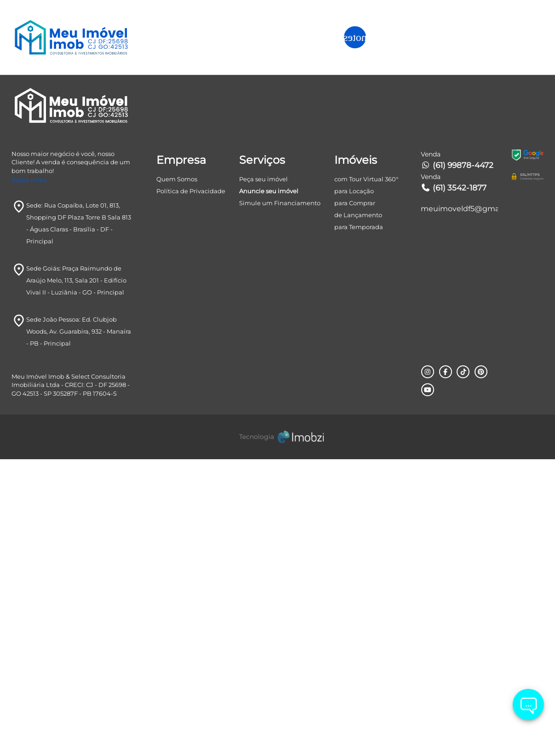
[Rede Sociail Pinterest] (480, 669)
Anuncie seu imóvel (269, 488)
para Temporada (359, 524)
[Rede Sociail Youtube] (428, 687)
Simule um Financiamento (280, 500)
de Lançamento (358, 512)
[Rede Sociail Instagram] (428, 669)
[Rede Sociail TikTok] (463, 669)
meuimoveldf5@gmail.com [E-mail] (459, 506)
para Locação (354, 488)
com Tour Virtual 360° (366, 476)
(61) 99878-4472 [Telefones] (457, 462)
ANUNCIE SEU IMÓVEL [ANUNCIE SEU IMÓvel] (493, 37)
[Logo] (78, 37)
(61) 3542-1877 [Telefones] (453, 485)
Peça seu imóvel (263, 476)
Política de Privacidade (191, 488)
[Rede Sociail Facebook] (445, 669)
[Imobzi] (278, 734)
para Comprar (355, 500)
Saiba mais (29, 477)
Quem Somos (177, 476)
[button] (414, 38)
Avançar (457, 306)
